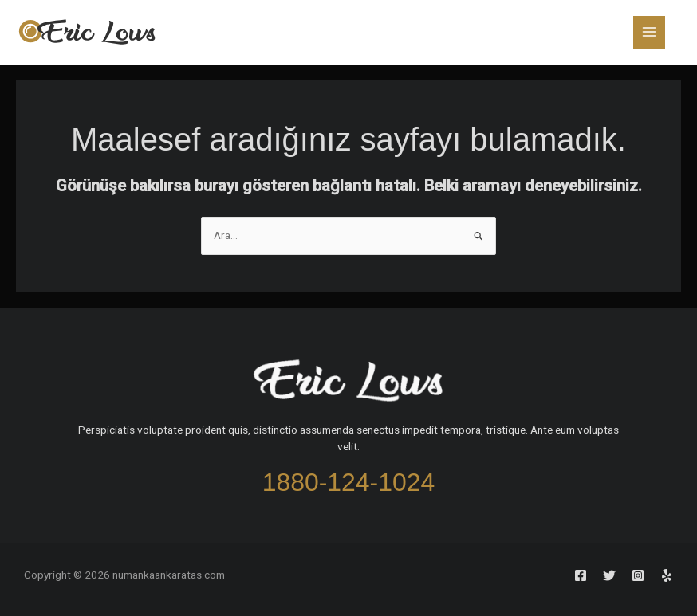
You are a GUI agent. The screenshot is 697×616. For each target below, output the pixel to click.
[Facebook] (581, 575)
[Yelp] (667, 575)
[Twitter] (609, 575)
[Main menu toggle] (650, 32)
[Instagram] (638, 575)
